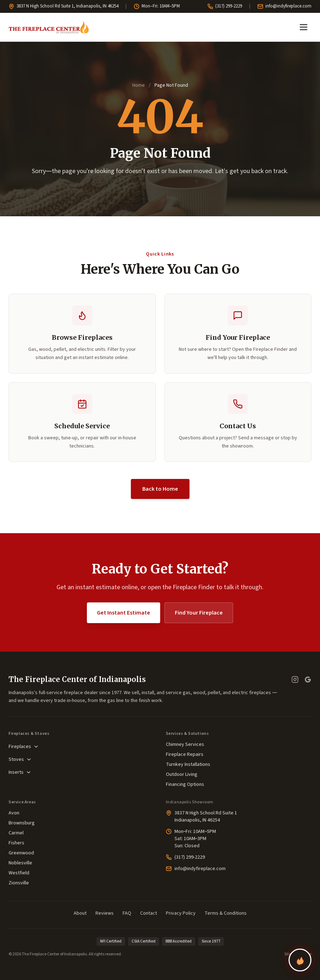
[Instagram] (295, 680)
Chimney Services (185, 744)
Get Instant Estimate (124, 613)
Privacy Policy (181, 913)
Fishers (16, 843)
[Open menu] (304, 27)
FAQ (127, 913)
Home (139, 85)
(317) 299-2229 (225, 6)
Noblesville (20, 863)
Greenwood (21, 853)
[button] (82, 422)
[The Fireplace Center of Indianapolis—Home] (49, 27)
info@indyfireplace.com (284, 6)
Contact (149, 913)
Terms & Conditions (226, 913)
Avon (14, 813)
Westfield (19, 873)
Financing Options (185, 784)
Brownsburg (22, 823)
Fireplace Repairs (185, 754)
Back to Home (160, 489)
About (80, 913)
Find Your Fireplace (199, 613)
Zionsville (19, 883)
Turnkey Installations (188, 764)
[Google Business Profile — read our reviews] (308, 680)
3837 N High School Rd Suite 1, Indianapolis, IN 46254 (63, 6)
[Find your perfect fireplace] (300, 960)
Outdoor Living (182, 774)
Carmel (16, 833)
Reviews (105, 913)
